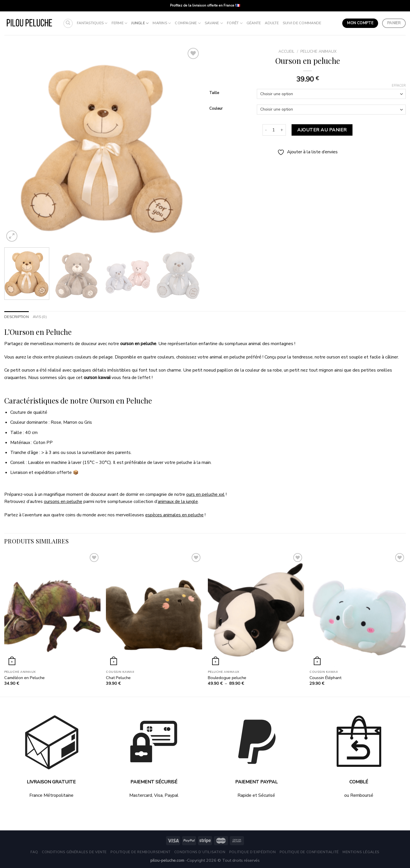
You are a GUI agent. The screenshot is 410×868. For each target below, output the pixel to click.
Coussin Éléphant (325, 678)
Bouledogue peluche (227, 678)
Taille (214, 93)
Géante (254, 23)
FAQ (34, 852)
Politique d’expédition (252, 852)
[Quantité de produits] (274, 130)
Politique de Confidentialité (309, 852)
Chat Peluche (118, 678)
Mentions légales (361, 852)
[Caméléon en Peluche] (52, 609)
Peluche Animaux (318, 51)
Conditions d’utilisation (200, 852)
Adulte (272, 23)
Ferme (120, 23)
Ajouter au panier (322, 130)
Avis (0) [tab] (40, 317)
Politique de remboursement (140, 852)
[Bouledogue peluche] (256, 609)
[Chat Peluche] (154, 609)
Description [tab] (17, 317)
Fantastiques (92, 23)
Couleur (216, 109)
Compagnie (188, 23)
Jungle (140, 23)
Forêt (235, 23)
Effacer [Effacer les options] (399, 86)
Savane (214, 23)
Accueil (286, 51)
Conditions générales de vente (74, 852)
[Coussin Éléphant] (358, 609)
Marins (162, 23)
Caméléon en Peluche (24, 678)
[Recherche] (68, 23)
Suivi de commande (302, 23)
